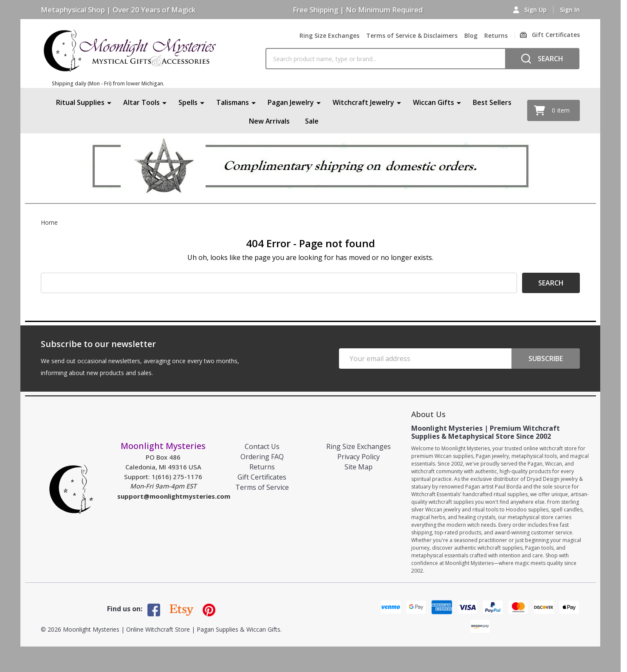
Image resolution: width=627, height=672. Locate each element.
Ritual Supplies (80, 102)
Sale (312, 121)
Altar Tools (141, 102)
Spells (188, 102)
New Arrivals (269, 121)
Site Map (359, 467)
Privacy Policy (359, 457)
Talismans (233, 102)
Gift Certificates (262, 477)
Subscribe (546, 359)
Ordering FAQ (262, 457)
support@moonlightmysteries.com (174, 496)
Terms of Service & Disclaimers (412, 35)
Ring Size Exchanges (329, 35)
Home (49, 222)
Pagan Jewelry (291, 102)
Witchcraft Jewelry (363, 102)
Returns (496, 35)
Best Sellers (492, 102)
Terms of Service (262, 487)
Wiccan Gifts (434, 102)
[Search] (542, 59)
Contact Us (262, 446)
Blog (471, 35)
